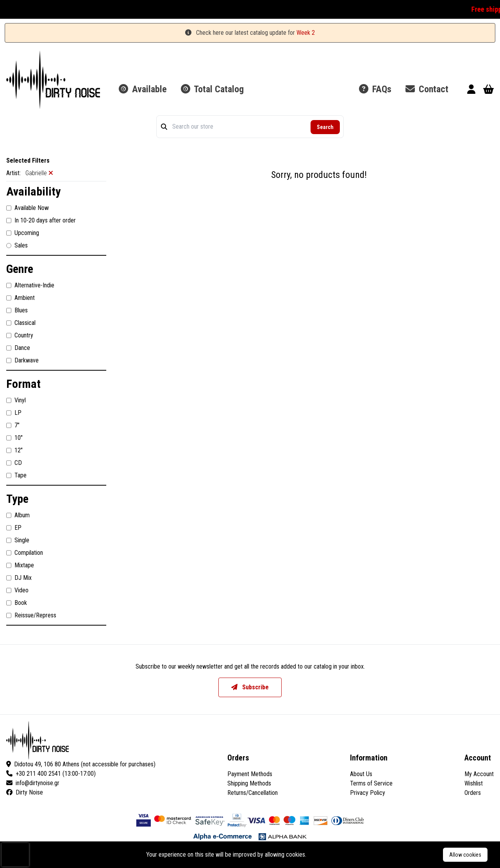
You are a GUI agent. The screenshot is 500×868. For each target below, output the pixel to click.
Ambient (21, 298)
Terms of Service (371, 783)
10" (14, 438)
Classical (21, 323)
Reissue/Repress (31, 615)
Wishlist (474, 783)
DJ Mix (19, 578)
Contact (427, 89)
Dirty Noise (25, 792)
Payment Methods (250, 774)
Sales (17, 246)
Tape (16, 475)
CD (14, 463)
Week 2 (306, 33)
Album (18, 515)
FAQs (375, 89)
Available (143, 89)
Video (17, 590)
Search (325, 127)
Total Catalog (212, 89)
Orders (473, 793)
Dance (18, 348)
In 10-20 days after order (41, 221)
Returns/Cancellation (253, 793)
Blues (17, 310)
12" (14, 450)
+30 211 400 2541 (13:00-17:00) (51, 774)
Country (20, 335)
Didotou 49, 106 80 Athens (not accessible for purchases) (81, 764)
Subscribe (250, 687)
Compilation (25, 553)
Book (17, 603)
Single (18, 540)
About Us (361, 774)
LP (14, 413)
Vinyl (16, 400)
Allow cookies (465, 855)
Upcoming (23, 233)
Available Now (28, 208)
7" (13, 425)
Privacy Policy (368, 793)
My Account (479, 774)
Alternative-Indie (30, 285)
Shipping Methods (249, 783)
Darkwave (22, 360)
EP (14, 528)
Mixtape (20, 565)
